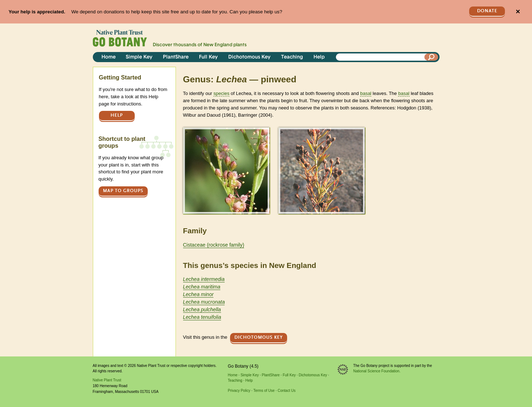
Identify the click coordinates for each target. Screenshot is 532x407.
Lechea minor (198, 294)
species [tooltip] (221, 93)
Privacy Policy (239, 391)
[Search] (431, 57)
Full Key (208, 57)
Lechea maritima (202, 287)
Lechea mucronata (204, 302)
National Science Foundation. (377, 371)
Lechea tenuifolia (202, 317)
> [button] (186, 132)
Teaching (292, 57)
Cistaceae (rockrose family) (214, 245)
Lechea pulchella (202, 309)
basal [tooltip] (366, 93)
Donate (487, 11)
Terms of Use (264, 391)
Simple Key (139, 57)
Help (319, 57)
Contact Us (287, 391)
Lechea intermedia (204, 279)
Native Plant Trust (107, 380)
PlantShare (176, 57)
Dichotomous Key (249, 57)
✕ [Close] (518, 12)
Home (109, 57)
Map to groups (123, 191)
